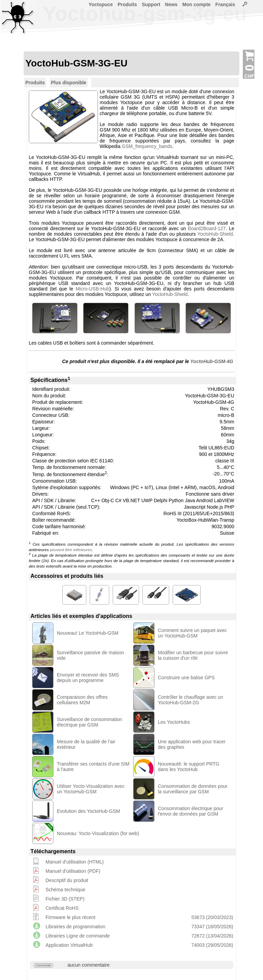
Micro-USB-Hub (92, 289)
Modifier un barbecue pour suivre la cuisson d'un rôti (193, 655)
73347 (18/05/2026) (212, 927)
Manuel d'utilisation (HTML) (75, 862)
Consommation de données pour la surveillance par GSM (193, 789)
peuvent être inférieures (71, 550)
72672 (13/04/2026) (212, 936)
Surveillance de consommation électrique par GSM (90, 722)
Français (225, 4)
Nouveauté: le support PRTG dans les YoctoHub (189, 767)
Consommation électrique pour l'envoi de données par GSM (191, 811)
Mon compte (196, 4)
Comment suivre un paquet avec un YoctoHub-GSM (192, 633)
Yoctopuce (101, 4)
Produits (127, 4)
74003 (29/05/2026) (212, 945)
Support (151, 4)
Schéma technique (65, 890)
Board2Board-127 (207, 228)
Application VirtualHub (69, 945)
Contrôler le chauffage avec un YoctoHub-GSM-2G (190, 700)
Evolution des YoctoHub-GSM (88, 811)
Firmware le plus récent (71, 917)
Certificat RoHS (62, 908)
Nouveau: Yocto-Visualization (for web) (98, 833)
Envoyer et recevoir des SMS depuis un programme (88, 678)
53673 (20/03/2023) (212, 917)
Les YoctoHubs (174, 722)
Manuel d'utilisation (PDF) (73, 871)
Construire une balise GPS (186, 678)
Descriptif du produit (67, 880)
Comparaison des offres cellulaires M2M (82, 700)
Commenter (43, 965)
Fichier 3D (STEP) (65, 899)
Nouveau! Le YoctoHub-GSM (88, 633)
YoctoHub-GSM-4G (212, 361)
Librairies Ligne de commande (78, 936)
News (171, 4)
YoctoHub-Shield (215, 234)
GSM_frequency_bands (147, 146)
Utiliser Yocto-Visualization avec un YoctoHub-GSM (91, 789)
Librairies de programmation (75, 927)
